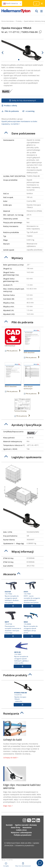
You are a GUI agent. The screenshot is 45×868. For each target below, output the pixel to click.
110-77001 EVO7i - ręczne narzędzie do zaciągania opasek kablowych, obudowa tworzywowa (32, 592)
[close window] (42, 4)
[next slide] (42, 53)
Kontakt (9, 825)
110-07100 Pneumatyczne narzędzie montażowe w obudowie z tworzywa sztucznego (13, 622)
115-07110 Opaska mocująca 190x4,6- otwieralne (23, 692)
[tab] (22, 133)
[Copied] (40, 32)
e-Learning (29, 111)
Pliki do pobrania (10, 111)
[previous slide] (3, 53)
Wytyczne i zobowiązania (21, 832)
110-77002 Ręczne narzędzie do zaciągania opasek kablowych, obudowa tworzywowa (13, 592)
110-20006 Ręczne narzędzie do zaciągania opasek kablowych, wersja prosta (32, 622)
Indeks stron (21, 830)
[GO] (37, 11)
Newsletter (27, 827)
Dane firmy (16, 827)
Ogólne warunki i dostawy (26, 825)
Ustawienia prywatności (25, 845)
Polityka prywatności (23, 835)
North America (12, 3)
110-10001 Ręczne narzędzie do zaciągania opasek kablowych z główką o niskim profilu (23, 652)
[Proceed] (36, 3)
